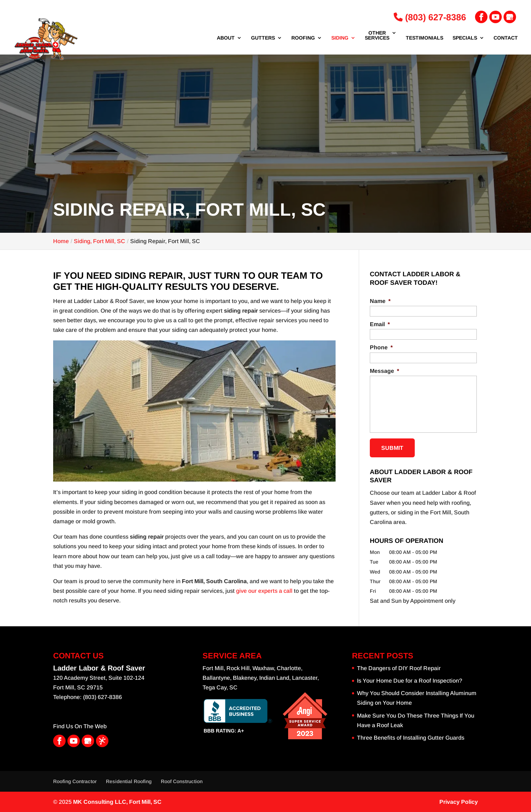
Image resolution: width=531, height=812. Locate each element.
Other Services (377, 35)
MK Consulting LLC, (117, 802)
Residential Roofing (129, 781)
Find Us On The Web (80, 726)
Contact (506, 38)
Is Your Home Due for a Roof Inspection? (410, 681)
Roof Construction (182, 781)
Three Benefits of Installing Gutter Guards (411, 738)
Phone (381, 347)
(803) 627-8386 (430, 17)
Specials (465, 38)
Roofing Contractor (75, 781)
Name (380, 301)
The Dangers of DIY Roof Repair (399, 668)
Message (384, 371)
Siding (340, 38)
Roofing (303, 38)
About (226, 38)
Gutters (263, 38)
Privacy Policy (459, 802)
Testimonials (425, 38)
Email (380, 324)
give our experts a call (264, 591)
